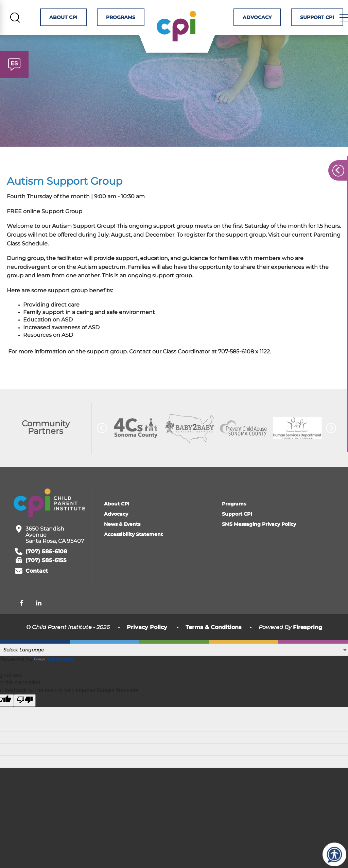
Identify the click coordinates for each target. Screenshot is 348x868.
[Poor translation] (25, 713)
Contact (37, 583)
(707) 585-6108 (46, 564)
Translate (54, 672)
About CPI (63, 19)
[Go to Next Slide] (331, 441)
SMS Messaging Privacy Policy (259, 537)
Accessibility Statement (133, 547)
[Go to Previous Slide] (102, 441)
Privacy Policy (147, 640)
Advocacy (262, 19)
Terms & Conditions (214, 640)
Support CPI (321, 19)
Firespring (308, 640)
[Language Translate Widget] (174, 662)
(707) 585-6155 (46, 573)
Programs (121, 19)
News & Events (122, 537)
